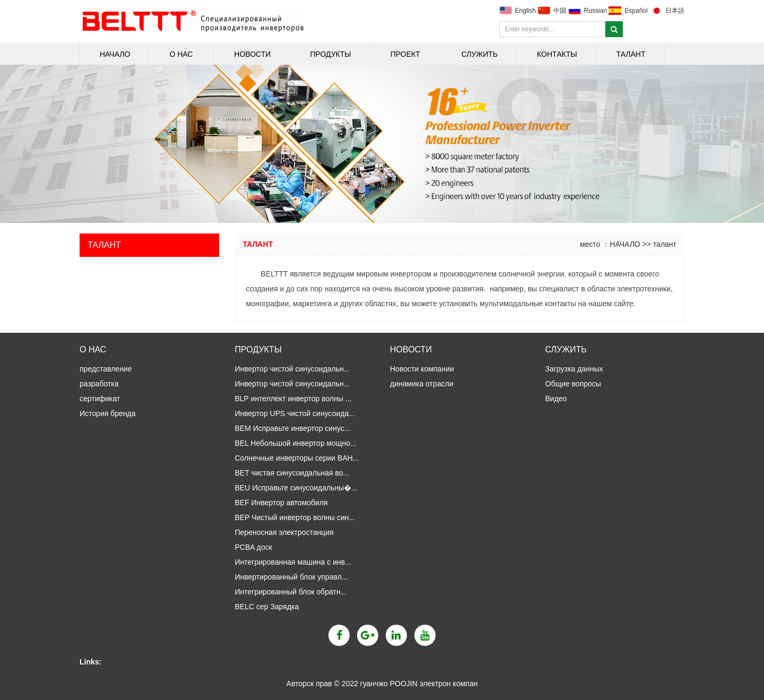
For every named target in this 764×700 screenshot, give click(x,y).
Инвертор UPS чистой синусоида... (295, 413)
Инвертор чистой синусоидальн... (293, 369)
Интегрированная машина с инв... (293, 562)
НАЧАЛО (115, 54)
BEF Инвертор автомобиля (281, 503)
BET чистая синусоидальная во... (292, 473)
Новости (252, 54)
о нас (182, 54)
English (526, 11)
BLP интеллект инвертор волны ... (293, 399)
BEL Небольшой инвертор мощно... (296, 443)
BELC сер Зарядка (267, 607)
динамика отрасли (423, 384)
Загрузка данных (575, 369)
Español (636, 11)
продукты (330, 54)
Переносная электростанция (284, 532)
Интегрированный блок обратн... (291, 592)
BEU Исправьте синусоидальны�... (297, 488)
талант (631, 54)
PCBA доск (254, 547)
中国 (560, 11)
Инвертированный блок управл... (292, 577)
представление (106, 369)
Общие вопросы (574, 384)
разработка (99, 384)
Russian (596, 11)
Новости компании (423, 369)
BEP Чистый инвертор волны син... (295, 517)
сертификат (100, 399)
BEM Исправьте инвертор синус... (293, 428)
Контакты (557, 54)
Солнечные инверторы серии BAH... (297, 458)
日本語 (675, 11)
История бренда (107, 413)
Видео (556, 399)
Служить (480, 54)
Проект (406, 54)
